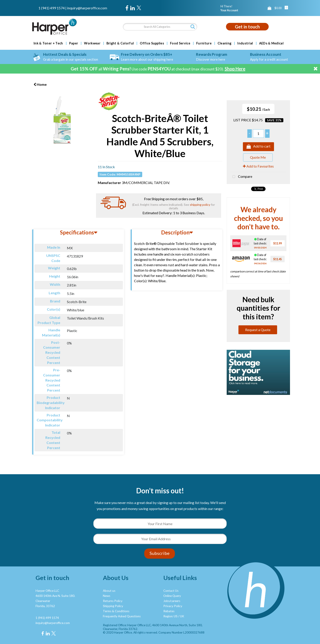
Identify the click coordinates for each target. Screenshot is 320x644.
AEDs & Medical (271, 43)
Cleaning (225, 43)
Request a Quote (258, 330)
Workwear (92, 43)
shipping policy (200, 205)
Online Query (172, 596)
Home (40, 84)
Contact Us (171, 591)
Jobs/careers (172, 601)
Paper (74, 43)
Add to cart (258, 147)
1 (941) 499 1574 (52, 8)
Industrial (245, 43)
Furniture (204, 43)
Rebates (169, 611)
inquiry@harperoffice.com (87, 8)
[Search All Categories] (160, 27)
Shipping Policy (113, 606)
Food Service (180, 43)
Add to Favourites (258, 166)
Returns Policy (113, 601)
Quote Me (258, 157)
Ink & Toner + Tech (48, 43)
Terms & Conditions (116, 611)
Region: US (170, 616)
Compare (241, 177)
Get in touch (247, 27)
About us (109, 591)
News (107, 596)
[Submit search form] (193, 27)
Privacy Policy (173, 606)
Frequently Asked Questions (122, 616)
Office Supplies (152, 43)
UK (182, 616)
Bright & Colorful (120, 43)
